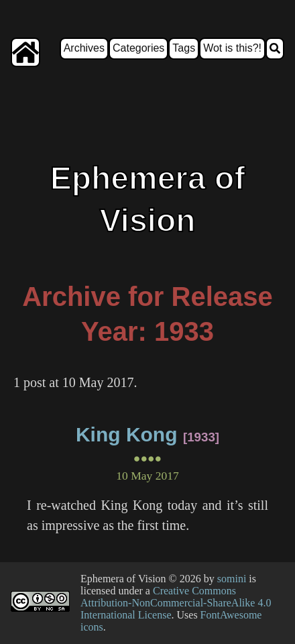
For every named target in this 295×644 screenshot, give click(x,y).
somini (232, 579)
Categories (138, 48)
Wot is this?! (232, 48)
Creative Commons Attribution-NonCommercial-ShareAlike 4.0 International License (176, 603)
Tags (184, 48)
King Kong (127, 434)
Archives (84, 48)
